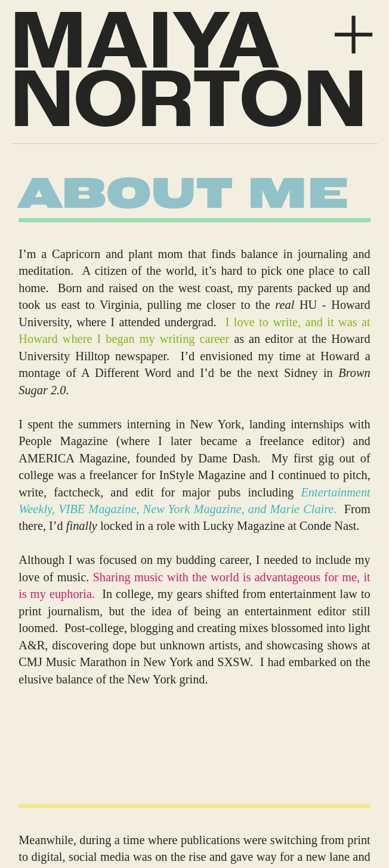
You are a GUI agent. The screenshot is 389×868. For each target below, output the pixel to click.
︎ (354, 36)
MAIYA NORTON (189, 76)
